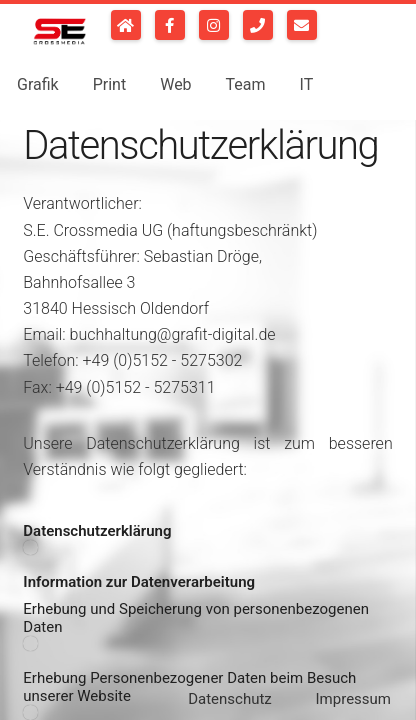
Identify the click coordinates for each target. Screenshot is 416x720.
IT (307, 83)
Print (109, 83)
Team (246, 83)
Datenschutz (230, 699)
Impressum (353, 699)
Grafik (38, 83)
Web (175, 83)
